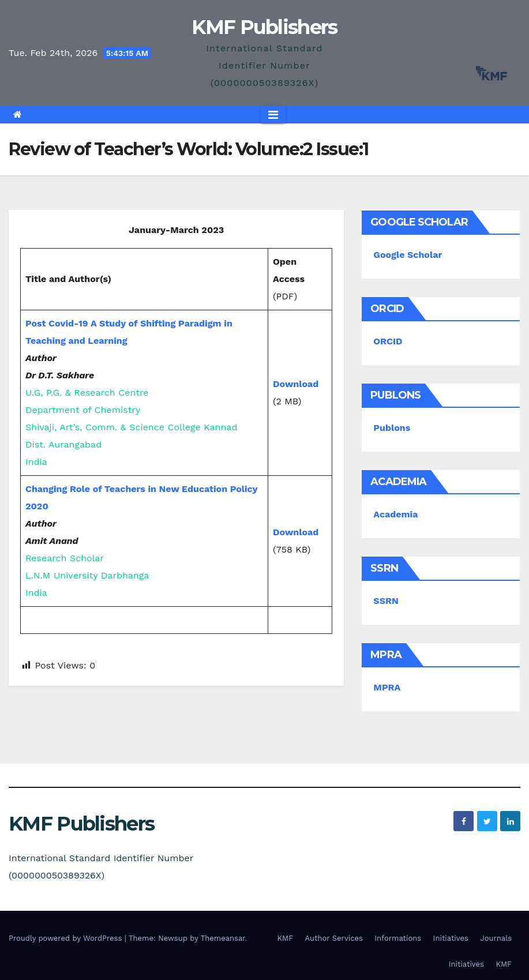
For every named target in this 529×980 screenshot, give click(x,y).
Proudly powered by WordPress (67, 938)
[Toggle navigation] (273, 115)
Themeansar (223, 938)
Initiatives (451, 938)
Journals (496, 938)
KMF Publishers (264, 27)
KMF (286, 938)
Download (296, 384)
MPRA (387, 687)
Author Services (334, 938)
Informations (398, 938)
